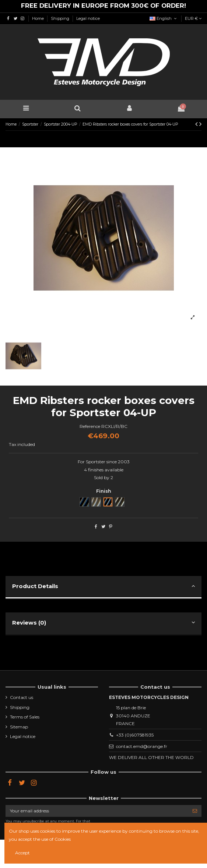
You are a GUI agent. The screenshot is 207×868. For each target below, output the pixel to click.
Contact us (22, 697)
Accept (22, 853)
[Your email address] (97, 811)
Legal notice (88, 18)
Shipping (61, 18)
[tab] (103, 588)
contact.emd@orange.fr (142, 746)
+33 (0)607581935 (135, 735)
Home (38, 18)
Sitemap (19, 727)
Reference (90, 426)
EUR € (193, 18)
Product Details (103, 586)
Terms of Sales (25, 717)
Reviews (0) (103, 623)
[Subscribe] (195, 811)
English (164, 18)
